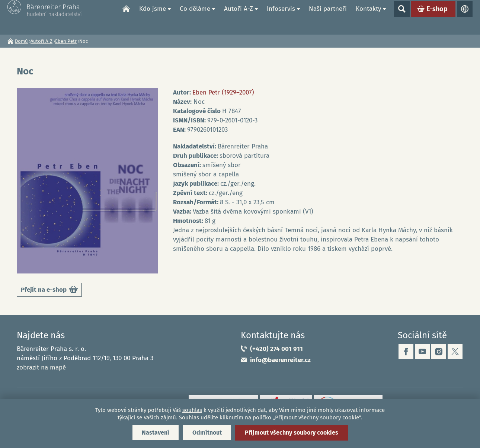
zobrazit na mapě (41, 367)
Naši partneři (328, 17)
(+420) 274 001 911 (276, 349)
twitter (455, 352)
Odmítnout (207, 433)
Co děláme (195, 17)
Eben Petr (66, 41)
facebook (406, 352)
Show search (402, 17)
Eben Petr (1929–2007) (223, 92)
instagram (439, 352)
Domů (126, 17)
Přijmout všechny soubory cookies (292, 433)
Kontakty (368, 17)
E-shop (437, 17)
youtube (422, 352)
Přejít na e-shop (49, 291)
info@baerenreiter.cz (280, 360)
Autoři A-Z (239, 17)
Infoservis (281, 17)
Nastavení (156, 433)
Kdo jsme (153, 17)
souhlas (192, 410)
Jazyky (465, 17)
